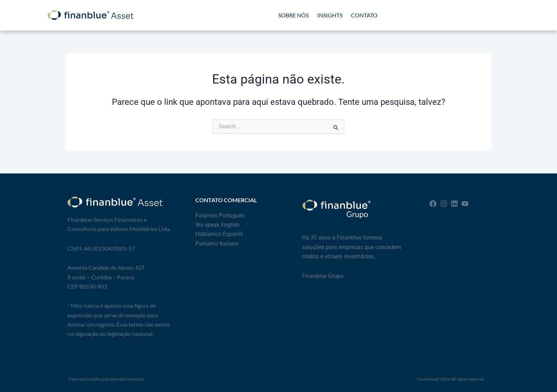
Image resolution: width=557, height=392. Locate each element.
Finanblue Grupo (323, 276)
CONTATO (364, 15)
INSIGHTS (330, 15)
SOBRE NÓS (293, 15)
